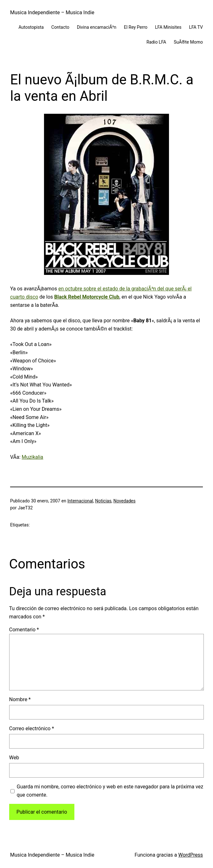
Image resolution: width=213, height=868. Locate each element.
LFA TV (196, 27)
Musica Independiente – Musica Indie (52, 12)
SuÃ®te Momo (188, 42)
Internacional (80, 501)
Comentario (24, 630)
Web (14, 758)
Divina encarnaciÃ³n (97, 27)
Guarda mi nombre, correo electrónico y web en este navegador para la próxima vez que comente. (110, 791)
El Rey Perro (135, 27)
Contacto (60, 27)
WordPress (191, 855)
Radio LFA (156, 42)
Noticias (103, 501)
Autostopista (31, 27)
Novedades (124, 501)
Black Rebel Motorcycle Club (87, 297)
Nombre (20, 699)
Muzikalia (33, 457)
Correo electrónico (32, 728)
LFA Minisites (168, 27)
